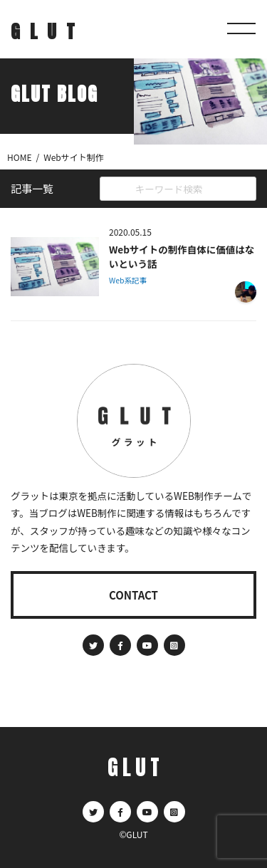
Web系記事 (128, 280)
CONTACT (133, 595)
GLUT (47, 31)
